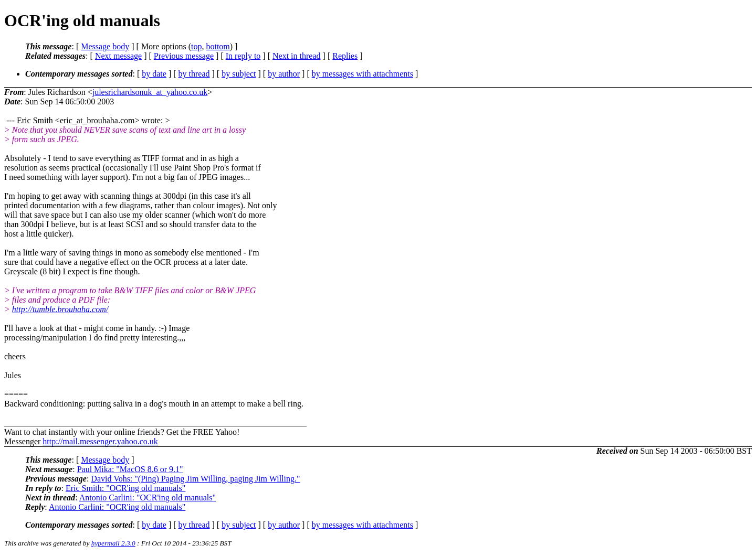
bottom (218, 46)
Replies (345, 56)
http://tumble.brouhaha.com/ (60, 309)
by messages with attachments (363, 74)
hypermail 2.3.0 (113, 543)
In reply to (243, 56)
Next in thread (297, 56)
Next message (118, 56)
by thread (194, 74)
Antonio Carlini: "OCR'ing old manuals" (148, 498)
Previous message (184, 56)
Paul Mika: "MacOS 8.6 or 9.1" (130, 469)
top (196, 46)
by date (154, 74)
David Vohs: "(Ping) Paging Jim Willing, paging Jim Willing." (195, 479)
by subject (239, 74)
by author (284, 74)
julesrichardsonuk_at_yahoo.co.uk (150, 92)
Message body (105, 46)
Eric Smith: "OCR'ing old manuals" (125, 488)
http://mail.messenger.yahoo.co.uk (100, 441)
